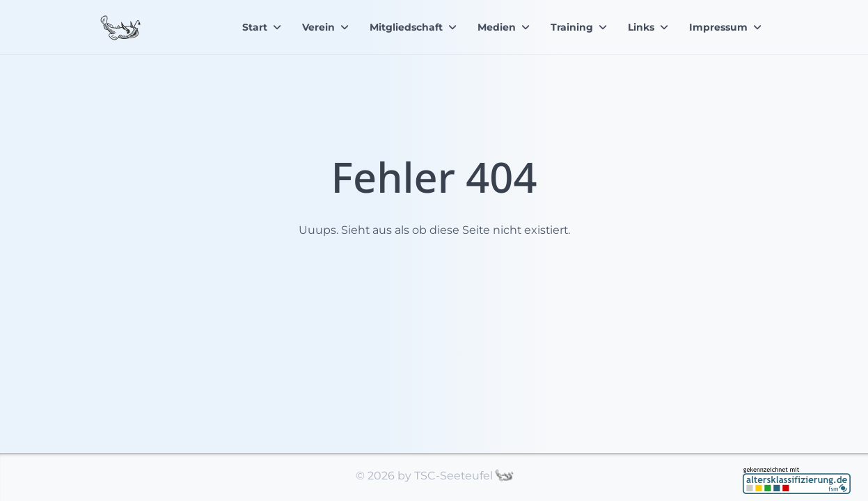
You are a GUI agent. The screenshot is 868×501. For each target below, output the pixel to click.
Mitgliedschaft (406, 27)
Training (572, 27)
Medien (497, 27)
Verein (318, 27)
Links (641, 27)
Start (255, 27)
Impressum (718, 27)
